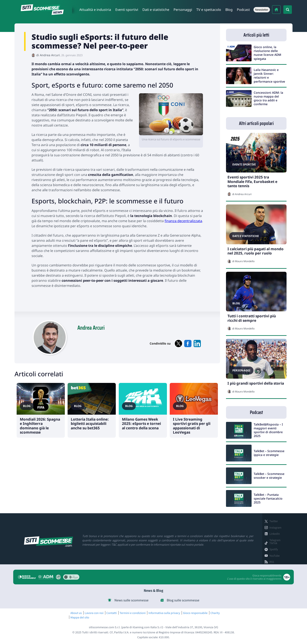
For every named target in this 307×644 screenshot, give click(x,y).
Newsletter (262, 10)
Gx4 (58, 577)
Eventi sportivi (127, 10)
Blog (229, 10)
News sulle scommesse (132, 600)
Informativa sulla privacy (164, 613)
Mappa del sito (80, 617)
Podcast (243, 10)
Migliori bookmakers (276, 10)
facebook (188, 344)
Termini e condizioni (133, 613)
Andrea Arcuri (50, 55)
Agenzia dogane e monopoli (46, 577)
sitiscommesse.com (49, 542)
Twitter (274, 521)
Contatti (112, 613)
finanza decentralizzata (183, 221)
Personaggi (183, 10)
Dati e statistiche (156, 10)
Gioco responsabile (195, 613)
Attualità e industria (95, 10)
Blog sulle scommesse (183, 600)
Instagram (275, 528)
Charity (215, 613)
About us (76, 613)
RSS (272, 562)
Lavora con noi (94, 613)
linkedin (197, 344)
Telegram (275, 540)
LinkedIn (275, 534)
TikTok (273, 543)
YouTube (275, 556)
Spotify (274, 549)
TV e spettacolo (209, 10)
